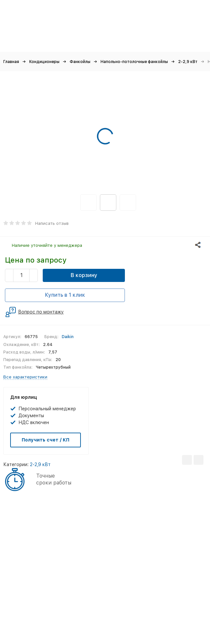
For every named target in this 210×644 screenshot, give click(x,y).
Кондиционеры (44, 62)
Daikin (68, 337)
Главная (11, 62)
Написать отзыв (52, 223)
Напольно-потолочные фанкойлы (134, 62)
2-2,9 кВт (188, 62)
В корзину (84, 275)
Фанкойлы (80, 62)
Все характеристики (25, 377)
